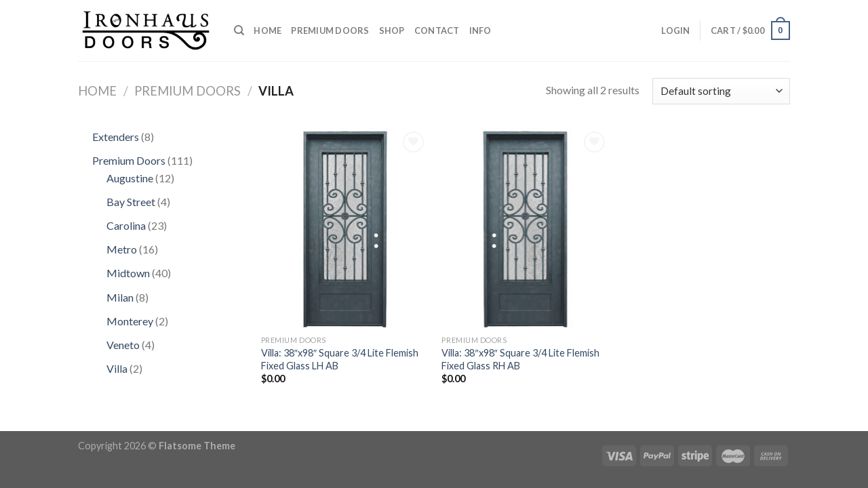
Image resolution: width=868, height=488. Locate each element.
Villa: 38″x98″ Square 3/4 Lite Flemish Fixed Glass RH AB (520, 359)
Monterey (131, 321)
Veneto (124, 345)
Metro (123, 249)
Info (480, 30)
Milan (121, 297)
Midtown (129, 273)
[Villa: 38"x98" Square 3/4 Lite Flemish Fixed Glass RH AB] (525, 228)
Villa (118, 368)
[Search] (239, 30)
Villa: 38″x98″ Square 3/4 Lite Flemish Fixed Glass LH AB (340, 359)
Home (268, 30)
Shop (392, 30)
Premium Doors (330, 30)
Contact (437, 30)
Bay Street (132, 202)
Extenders (117, 137)
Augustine (131, 178)
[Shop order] (721, 91)
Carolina (127, 225)
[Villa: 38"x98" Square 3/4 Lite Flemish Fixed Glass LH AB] (345, 228)
